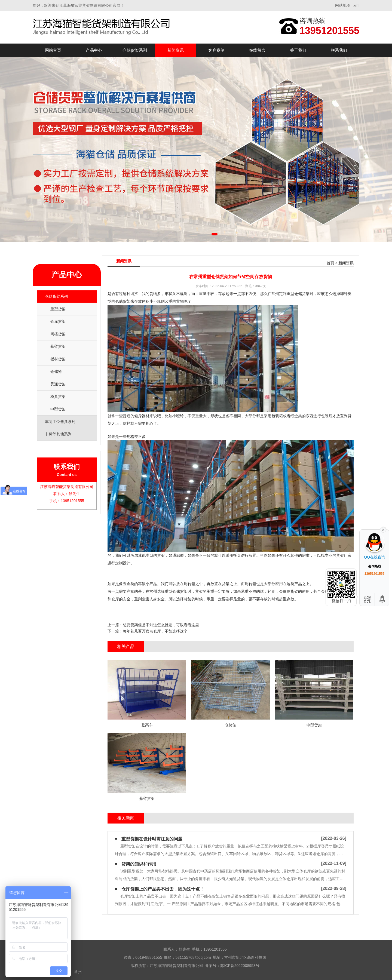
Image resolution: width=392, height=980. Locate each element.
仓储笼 (56, 371)
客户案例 (216, 50)
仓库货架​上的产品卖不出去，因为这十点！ (163, 889)
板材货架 (58, 359)
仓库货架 (58, 321)
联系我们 (339, 50)
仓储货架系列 (135, 50)
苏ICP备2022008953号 (240, 966)
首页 (330, 263)
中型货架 (58, 409)
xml (356, 5)
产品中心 (94, 50)
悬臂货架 (58, 346)
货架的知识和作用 (139, 864)
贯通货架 (58, 384)
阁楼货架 (58, 334)
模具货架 (58, 397)
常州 (78, 972)
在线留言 (257, 50)
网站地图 (343, 5)
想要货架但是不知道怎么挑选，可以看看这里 (161, 625)
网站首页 (53, 50)
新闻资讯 (176, 50)
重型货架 (58, 309)
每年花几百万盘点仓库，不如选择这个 (155, 631)
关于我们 (298, 50)
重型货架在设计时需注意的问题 (152, 839)
